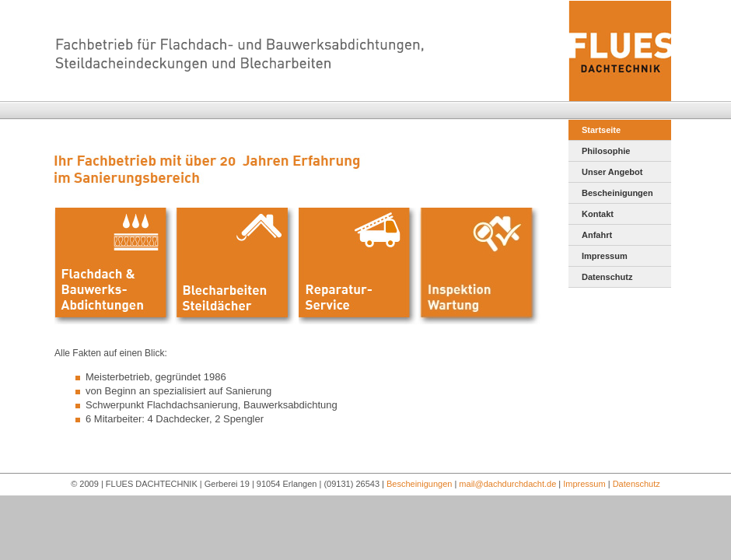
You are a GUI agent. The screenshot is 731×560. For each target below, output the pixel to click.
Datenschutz (607, 277)
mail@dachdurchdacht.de (507, 484)
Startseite (601, 130)
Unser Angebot (612, 172)
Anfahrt (597, 235)
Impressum (605, 256)
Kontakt (598, 214)
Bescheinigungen (617, 193)
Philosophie (606, 151)
